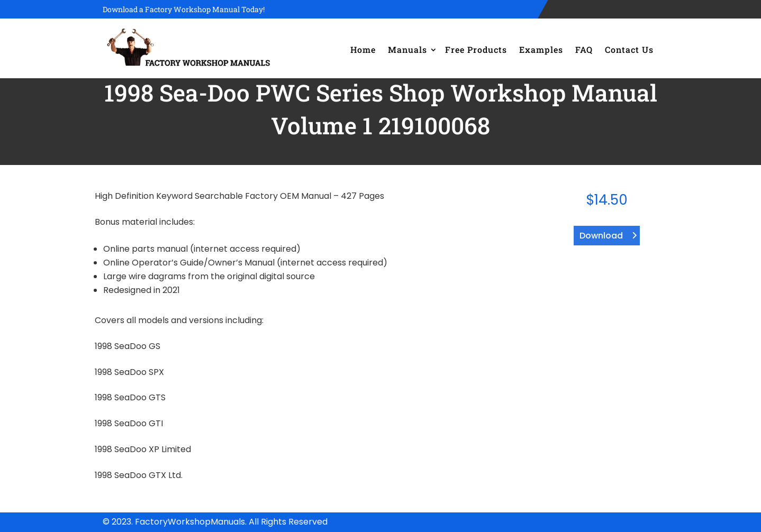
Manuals (407, 49)
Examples (541, 49)
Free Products (476, 49)
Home (363, 49)
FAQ (584, 49)
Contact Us (629, 49)
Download (601, 236)
